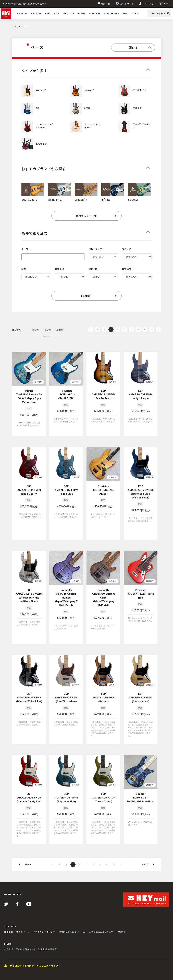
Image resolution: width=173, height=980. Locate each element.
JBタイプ (89, 90)
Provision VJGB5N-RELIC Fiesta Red (141, 580)
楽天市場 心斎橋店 (47, 906)
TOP (14, 26)
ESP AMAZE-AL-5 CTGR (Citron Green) (103, 765)
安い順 (36, 330)
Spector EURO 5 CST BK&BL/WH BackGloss (141, 765)
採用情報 (121, 888)
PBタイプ (41, 90)
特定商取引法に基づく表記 (72, 888)
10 (152, 329)
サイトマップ (23, 888)
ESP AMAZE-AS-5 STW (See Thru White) (66, 676)
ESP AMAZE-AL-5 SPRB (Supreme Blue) (66, 765)
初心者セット (42, 144)
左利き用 (137, 108)
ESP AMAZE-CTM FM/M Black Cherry (29, 487)
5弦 (38, 108)
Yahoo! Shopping (26, 906)
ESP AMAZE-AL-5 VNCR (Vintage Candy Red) (29, 765)
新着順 (60, 330)
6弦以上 (88, 108)
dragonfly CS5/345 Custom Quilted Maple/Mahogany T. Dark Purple (66, 584)
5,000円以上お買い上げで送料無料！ (27, 4)
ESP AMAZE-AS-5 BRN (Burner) (103, 676)
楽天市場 (9, 906)
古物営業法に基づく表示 (101, 888)
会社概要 (9, 888)
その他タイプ (139, 90)
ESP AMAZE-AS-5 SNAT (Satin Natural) (141, 676)
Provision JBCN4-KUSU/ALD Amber (103, 487)
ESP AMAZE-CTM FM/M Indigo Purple (141, 395)
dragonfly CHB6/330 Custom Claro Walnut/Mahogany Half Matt (103, 584)
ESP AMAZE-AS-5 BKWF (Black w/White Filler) (29, 676)
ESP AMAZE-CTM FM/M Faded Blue (66, 487)
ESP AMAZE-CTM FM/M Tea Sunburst (103, 395)
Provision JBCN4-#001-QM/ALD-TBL (66, 395)
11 (158, 329)
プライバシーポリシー (44, 888)
